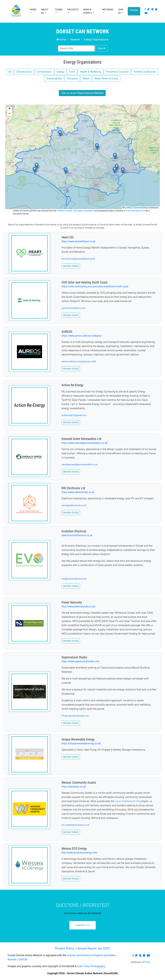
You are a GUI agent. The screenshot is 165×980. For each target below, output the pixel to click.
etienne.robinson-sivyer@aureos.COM (79, 361)
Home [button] (33, 9)
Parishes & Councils (117, 72)
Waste (86, 78)
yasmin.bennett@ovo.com (73, 308)
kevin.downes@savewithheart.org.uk (78, 259)
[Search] (76, 48)
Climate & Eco (24, 72)
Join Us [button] (121, 11)
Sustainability (54, 78)
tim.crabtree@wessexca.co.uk (75, 825)
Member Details (71, 266)
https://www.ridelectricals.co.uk (78, 492)
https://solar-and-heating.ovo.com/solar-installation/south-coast (95, 286)
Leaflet (127, 208)
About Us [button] (45, 11)
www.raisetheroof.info (127, 801)
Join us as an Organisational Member (82, 93)
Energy (60, 72)
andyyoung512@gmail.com (74, 415)
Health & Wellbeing (90, 72)
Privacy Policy (65, 948)
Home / (63, 40)
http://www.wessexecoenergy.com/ (80, 853)
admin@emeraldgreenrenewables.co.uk (80, 464)
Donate (134, 10)
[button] (117, 167)
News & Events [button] (88, 11)
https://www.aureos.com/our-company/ (82, 336)
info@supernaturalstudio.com (75, 716)
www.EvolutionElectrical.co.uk (77, 535)
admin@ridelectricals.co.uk (74, 505)
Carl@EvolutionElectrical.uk (74, 579)
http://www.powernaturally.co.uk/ (79, 606)
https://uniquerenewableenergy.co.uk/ (81, 743)
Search (102, 48)
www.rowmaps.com (136, 211)
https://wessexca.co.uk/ (74, 787)
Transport (72, 78)
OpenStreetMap (141, 208)
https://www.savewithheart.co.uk (78, 241)
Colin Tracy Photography (91, 966)
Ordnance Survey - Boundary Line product (76, 211)
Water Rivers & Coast (106, 78)
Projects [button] (73, 9)
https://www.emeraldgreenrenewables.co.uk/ (85, 443)
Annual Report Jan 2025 (94, 948)
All (10, 72)
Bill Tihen (146, 962)
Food (72, 72)
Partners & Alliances (145, 72)
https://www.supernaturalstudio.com (80, 661)
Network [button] (108, 9)
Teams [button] (59, 9)
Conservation (44, 72)
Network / (76, 40)
